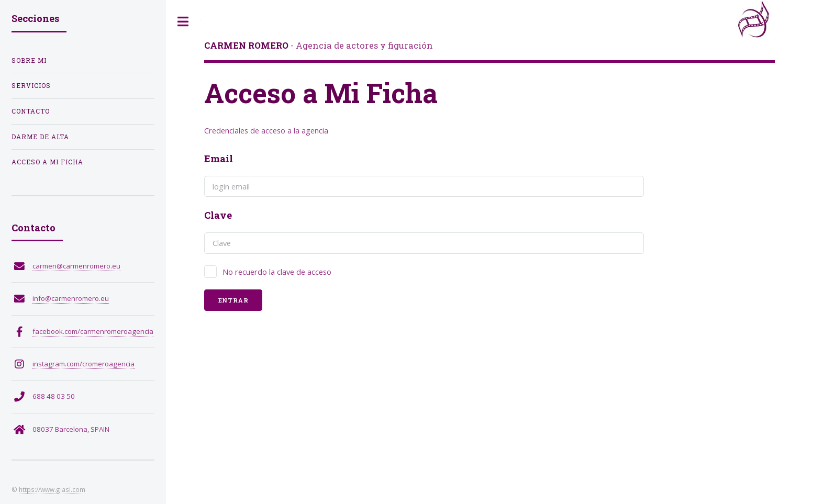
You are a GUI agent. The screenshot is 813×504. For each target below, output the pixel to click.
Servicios (31, 86)
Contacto (31, 111)
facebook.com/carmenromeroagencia (93, 331)
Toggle (183, 22)
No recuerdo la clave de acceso (277, 272)
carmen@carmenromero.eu (76, 266)
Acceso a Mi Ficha (47, 162)
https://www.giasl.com (52, 489)
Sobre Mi (29, 60)
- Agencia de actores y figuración (319, 45)
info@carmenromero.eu (71, 298)
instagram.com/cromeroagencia (83, 364)
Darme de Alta (40, 137)
